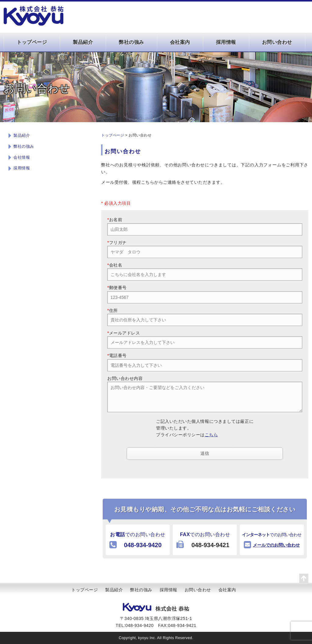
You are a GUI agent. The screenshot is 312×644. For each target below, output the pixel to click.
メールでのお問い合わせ (276, 545)
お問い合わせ (277, 42)
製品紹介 (83, 42)
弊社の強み (131, 42)
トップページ (32, 42)
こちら (211, 435)
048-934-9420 (143, 545)
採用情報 (226, 42)
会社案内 (180, 42)
